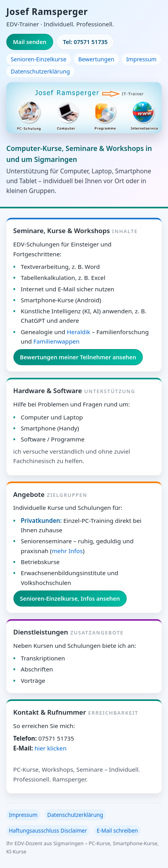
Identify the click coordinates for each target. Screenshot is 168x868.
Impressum (141, 59)
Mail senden (30, 42)
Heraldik (79, 332)
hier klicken (51, 748)
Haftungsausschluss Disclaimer (48, 830)
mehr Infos (67, 551)
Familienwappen (56, 341)
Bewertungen (96, 59)
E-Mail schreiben (117, 830)
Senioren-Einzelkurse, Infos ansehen (70, 599)
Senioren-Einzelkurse (38, 59)
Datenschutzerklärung (40, 71)
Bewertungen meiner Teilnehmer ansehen (78, 357)
